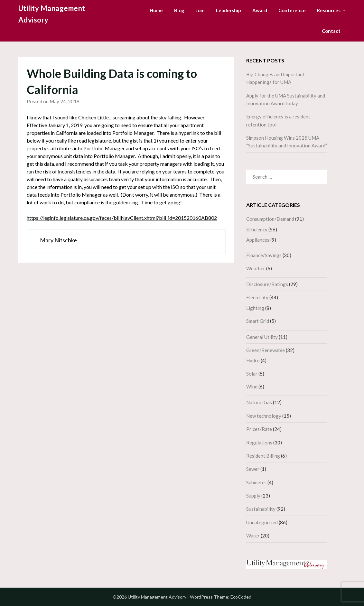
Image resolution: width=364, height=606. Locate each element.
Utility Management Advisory (52, 14)
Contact (331, 31)
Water (253, 536)
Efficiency (257, 229)
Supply (253, 496)
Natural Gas (259, 402)
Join (200, 10)
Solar (252, 374)
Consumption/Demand (270, 219)
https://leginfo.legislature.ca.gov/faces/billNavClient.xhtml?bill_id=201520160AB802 (122, 218)
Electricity (257, 297)
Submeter (256, 482)
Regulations (259, 443)
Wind (252, 387)
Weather (256, 268)
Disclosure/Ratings (267, 284)
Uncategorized (262, 522)
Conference (292, 10)
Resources (329, 10)
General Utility (262, 337)
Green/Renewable (266, 350)
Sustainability (261, 509)
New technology (264, 416)
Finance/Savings (264, 255)
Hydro (253, 360)
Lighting (255, 308)
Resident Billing (263, 456)
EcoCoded (241, 597)
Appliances (258, 240)
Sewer (253, 469)
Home (156, 10)
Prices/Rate (259, 429)
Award (260, 10)
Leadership (229, 10)
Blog (179, 10)
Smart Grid (258, 321)
